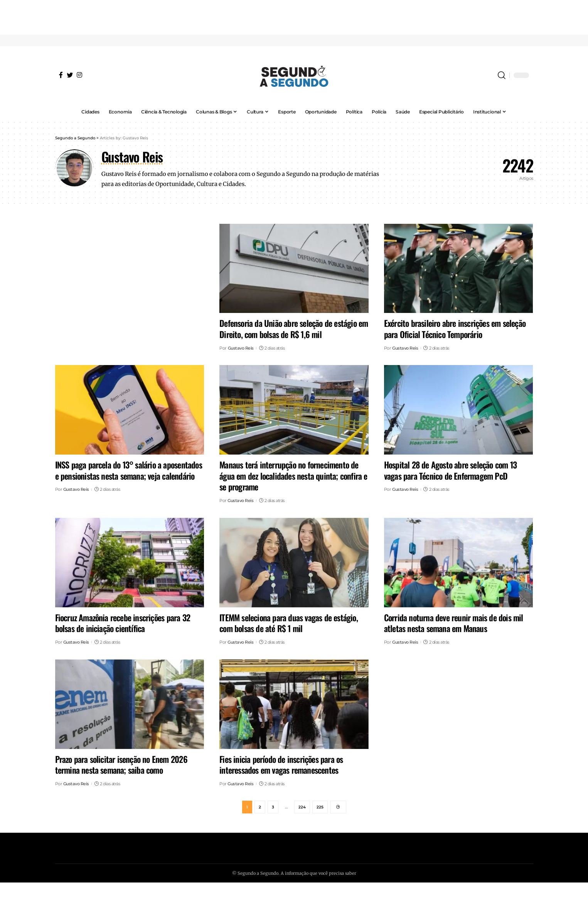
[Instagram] (79, 75)
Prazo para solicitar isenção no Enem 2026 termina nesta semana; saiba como (121, 765)
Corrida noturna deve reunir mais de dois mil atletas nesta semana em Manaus (454, 623)
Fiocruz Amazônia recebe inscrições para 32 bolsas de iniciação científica (123, 623)
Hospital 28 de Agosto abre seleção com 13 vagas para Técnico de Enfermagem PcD (450, 470)
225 (320, 807)
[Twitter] (70, 75)
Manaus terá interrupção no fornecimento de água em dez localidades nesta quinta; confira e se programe (293, 476)
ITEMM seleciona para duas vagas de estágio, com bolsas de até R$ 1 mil (289, 623)
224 (302, 807)
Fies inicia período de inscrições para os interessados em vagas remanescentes (281, 765)
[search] (502, 75)
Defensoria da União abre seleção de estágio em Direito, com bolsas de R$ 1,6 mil (294, 329)
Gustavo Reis (241, 348)
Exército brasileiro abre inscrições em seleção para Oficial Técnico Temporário (455, 329)
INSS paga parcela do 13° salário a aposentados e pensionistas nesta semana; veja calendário (129, 470)
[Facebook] (61, 75)
